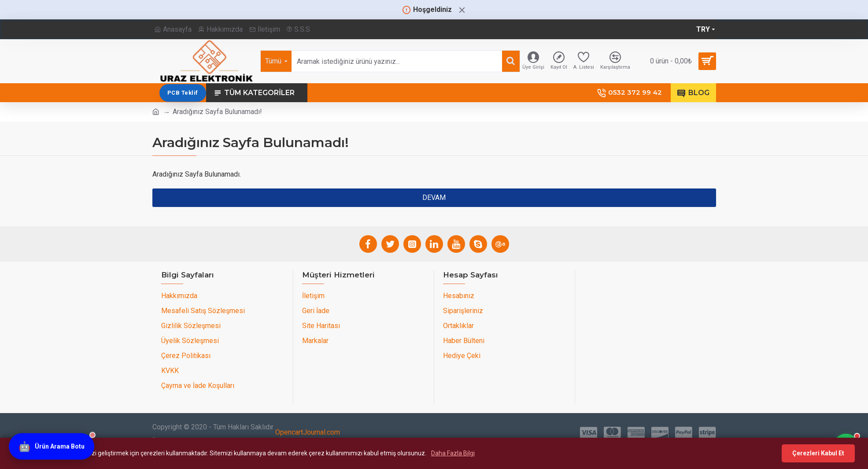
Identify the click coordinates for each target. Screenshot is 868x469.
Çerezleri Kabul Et (818, 453)
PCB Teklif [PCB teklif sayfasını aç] (567, 93)
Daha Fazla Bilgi (453, 453)
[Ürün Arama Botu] (52, 445)
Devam (434, 198)
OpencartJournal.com (308, 432)
